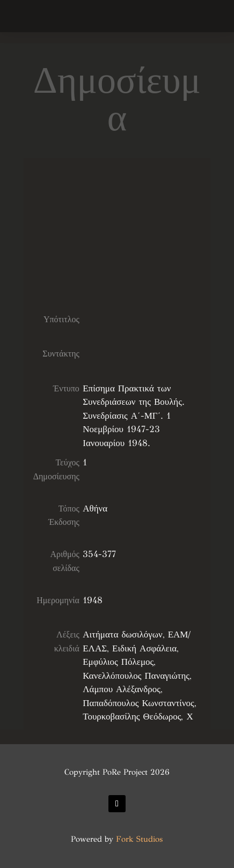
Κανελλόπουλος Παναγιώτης (136, 676)
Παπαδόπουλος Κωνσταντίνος (138, 703)
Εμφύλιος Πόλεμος (118, 662)
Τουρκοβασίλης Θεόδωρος (132, 717)
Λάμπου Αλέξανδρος (122, 689)
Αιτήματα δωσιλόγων (122, 635)
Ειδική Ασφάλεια (144, 648)
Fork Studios (139, 839)
